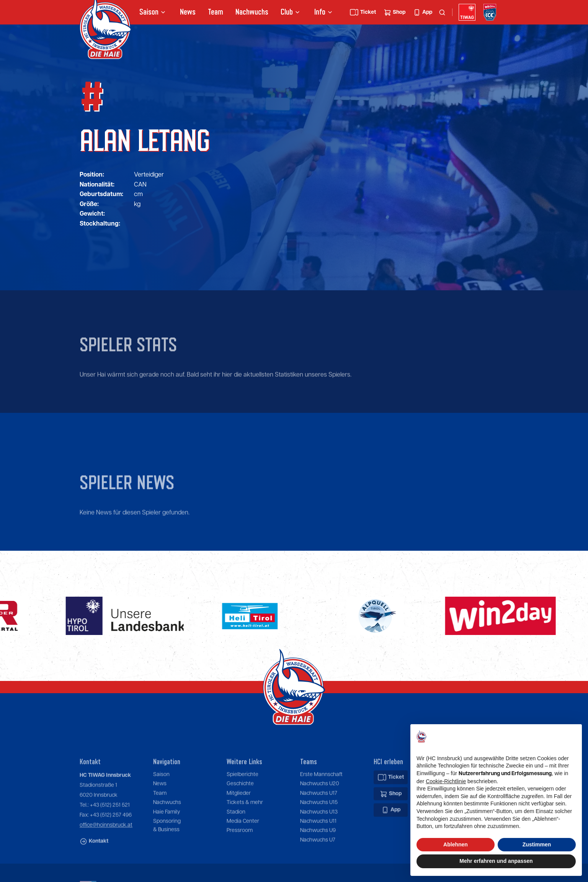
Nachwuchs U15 (319, 824)
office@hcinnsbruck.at (106, 847)
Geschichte (240, 805)
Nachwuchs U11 (318, 843)
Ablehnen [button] (456, 844)
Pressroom (240, 852)
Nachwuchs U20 (320, 805)
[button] (154, 12)
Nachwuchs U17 (319, 815)
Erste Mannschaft (321, 796)
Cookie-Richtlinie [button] (446, 781)
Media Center (243, 843)
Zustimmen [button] (537, 844)
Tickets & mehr (245, 824)
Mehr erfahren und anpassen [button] (496, 861)
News (188, 12)
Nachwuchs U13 (319, 833)
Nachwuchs (252, 12)
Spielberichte (243, 796)
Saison (161, 796)
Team (216, 12)
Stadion (236, 833)
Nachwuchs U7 (318, 861)
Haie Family (167, 833)
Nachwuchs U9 (318, 852)
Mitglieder (239, 815)
